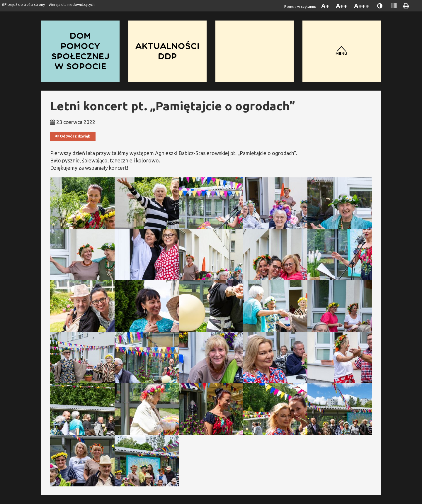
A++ (342, 6)
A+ (325, 6)
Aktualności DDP (167, 51)
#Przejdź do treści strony (23, 4)
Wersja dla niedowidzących (72, 4)
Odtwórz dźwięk (73, 136)
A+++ (361, 6)
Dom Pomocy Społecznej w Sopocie (80, 51)
